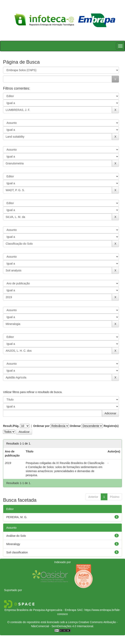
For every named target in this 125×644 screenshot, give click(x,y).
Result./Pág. (11, 426)
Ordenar (75, 426)
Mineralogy (13, 544)
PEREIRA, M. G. (17, 517)
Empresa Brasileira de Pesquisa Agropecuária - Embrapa (40, 610)
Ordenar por (41, 426)
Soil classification (17, 552)
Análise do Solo (16, 536)
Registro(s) (111, 426)
